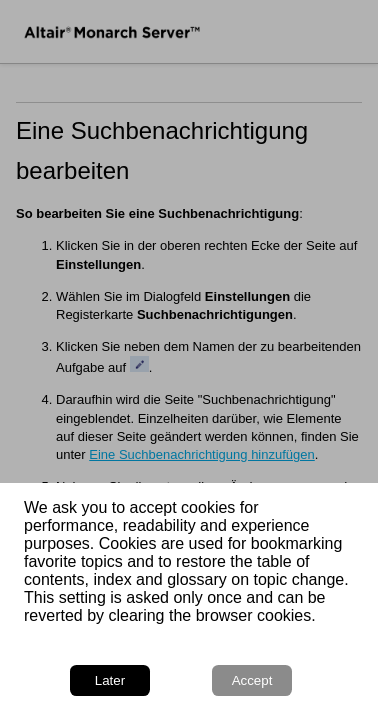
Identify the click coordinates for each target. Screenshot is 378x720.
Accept (252, 680)
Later (110, 680)
